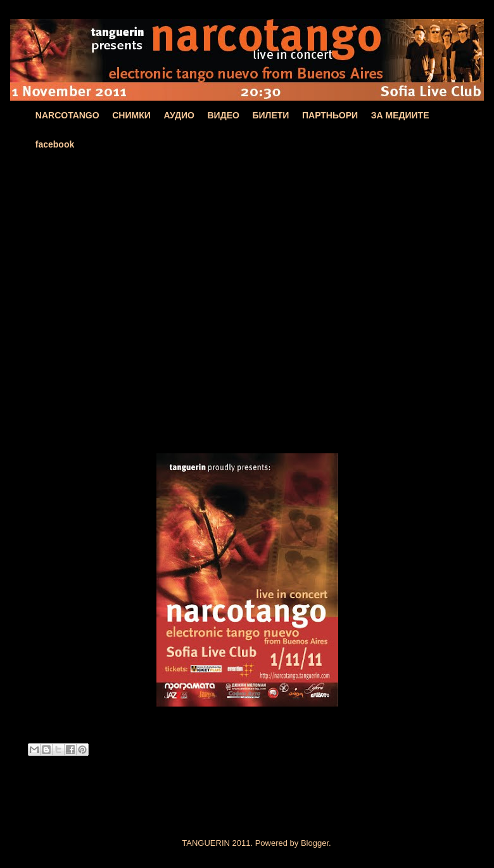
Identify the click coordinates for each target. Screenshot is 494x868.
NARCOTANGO (67, 115)
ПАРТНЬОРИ (330, 115)
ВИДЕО (224, 115)
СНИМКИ (131, 115)
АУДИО (179, 115)
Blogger (315, 843)
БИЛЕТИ (270, 115)
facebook (55, 144)
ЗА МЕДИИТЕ (400, 115)
